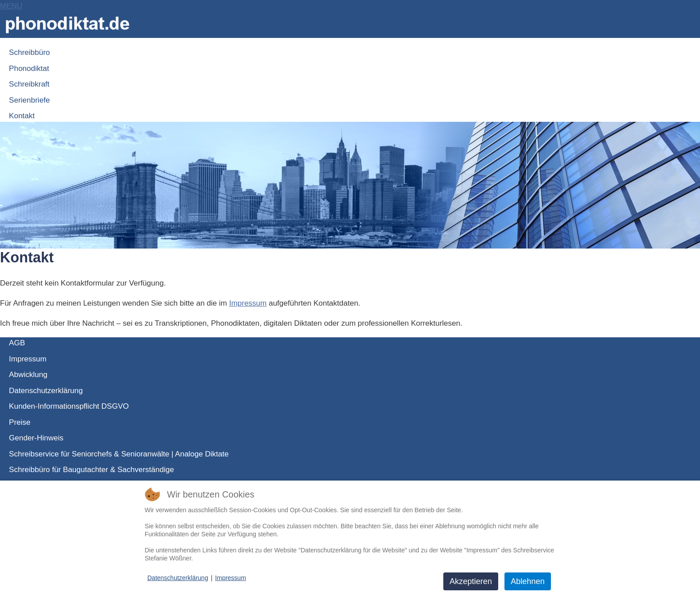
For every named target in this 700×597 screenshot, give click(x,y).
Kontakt (22, 116)
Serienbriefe (29, 100)
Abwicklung (28, 375)
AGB (17, 343)
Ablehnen (528, 581)
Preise (20, 422)
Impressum (248, 303)
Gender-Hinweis (36, 438)
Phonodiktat (29, 68)
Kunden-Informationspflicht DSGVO (69, 406)
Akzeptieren (471, 581)
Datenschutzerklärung (46, 391)
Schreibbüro (29, 52)
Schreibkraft (29, 84)
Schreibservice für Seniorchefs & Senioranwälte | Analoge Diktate (119, 454)
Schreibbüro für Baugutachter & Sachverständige (92, 470)
